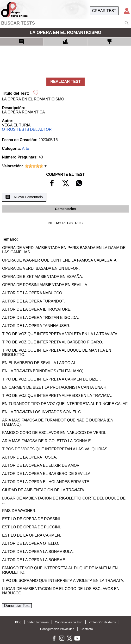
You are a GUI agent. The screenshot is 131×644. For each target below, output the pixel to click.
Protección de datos (102, 622)
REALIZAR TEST (65, 82)
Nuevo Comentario (24, 197)
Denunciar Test (17, 606)
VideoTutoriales (38, 622)
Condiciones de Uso (69, 622)
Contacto (87, 629)
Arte (26, 148)
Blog (18, 622)
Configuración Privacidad (57, 629)
